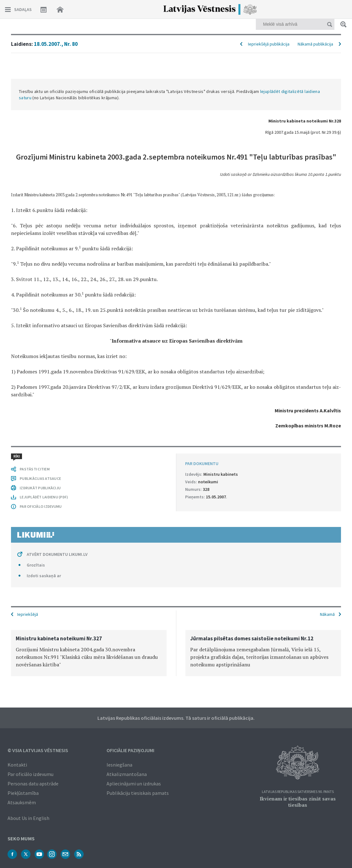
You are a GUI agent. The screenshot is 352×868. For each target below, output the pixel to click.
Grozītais (36, 565)
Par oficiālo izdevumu (30, 774)
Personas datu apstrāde (33, 784)
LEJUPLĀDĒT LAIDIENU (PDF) (44, 497)
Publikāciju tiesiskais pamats (138, 793)
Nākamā (327, 614)
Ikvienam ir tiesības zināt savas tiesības (298, 802)
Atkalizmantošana (127, 774)
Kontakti (17, 765)
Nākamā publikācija (315, 44)
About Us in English (28, 818)
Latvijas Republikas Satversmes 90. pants (298, 792)
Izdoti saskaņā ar (44, 576)
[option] (89, 653)
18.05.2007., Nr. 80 (56, 44)
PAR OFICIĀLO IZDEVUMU (41, 506)
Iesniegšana (119, 765)
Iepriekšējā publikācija (269, 44)
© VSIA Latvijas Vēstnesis (38, 750)
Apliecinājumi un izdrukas (134, 784)
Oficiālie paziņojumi (130, 750)
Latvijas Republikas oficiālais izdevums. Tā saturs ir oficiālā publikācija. (176, 718)
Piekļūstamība (23, 793)
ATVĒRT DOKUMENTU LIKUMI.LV (57, 554)
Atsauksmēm (22, 802)
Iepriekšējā (28, 614)
